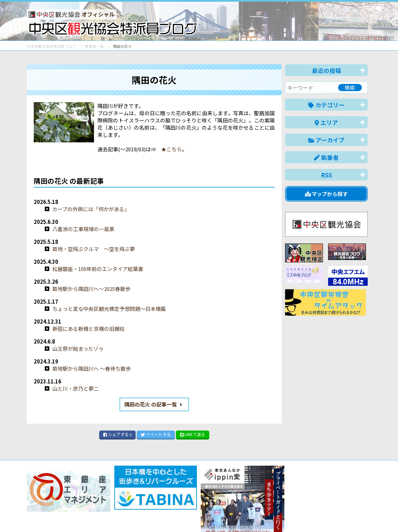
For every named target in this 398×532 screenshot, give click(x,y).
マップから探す (327, 194)
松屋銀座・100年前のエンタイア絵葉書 (98, 269)
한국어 (360, 516)
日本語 (249, 516)
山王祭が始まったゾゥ (78, 349)
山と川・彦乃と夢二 (76, 388)
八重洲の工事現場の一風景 (83, 229)
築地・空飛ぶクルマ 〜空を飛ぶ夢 (94, 249)
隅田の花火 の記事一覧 (154, 404)
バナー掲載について (53, 502)
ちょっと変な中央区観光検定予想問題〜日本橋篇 (109, 309)
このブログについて (110, 502)
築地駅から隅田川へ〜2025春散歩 (91, 289)
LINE (193, 434)
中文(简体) (301, 516)
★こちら (169, 149)
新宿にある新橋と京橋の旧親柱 (88, 329)
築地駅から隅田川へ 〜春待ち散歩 (92, 368)
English (273, 516)
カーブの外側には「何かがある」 (91, 209)
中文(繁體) (333, 516)
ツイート (156, 434)
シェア (117, 434)
